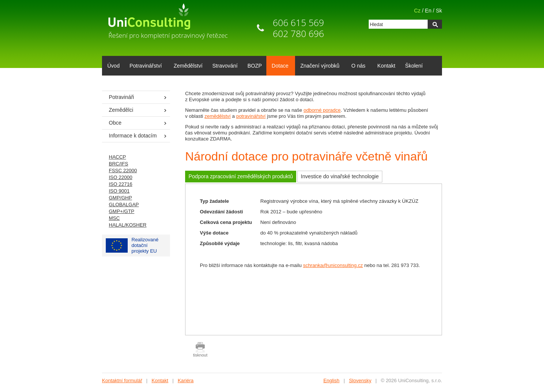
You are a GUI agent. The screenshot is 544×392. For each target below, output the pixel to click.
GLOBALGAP (124, 204)
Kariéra (185, 380)
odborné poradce (322, 110)
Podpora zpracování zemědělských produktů (241, 176)
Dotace (279, 66)
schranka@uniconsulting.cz (333, 265)
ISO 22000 (121, 177)
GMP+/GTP (122, 211)
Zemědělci (121, 110)
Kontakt (386, 66)
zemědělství (217, 116)
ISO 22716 (121, 184)
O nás (357, 66)
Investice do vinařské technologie (340, 176)
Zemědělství (188, 66)
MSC (114, 218)
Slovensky (360, 380)
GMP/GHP (120, 198)
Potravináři (121, 97)
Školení (414, 66)
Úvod (114, 66)
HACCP (117, 157)
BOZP (255, 66)
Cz (417, 11)
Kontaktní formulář (122, 380)
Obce (115, 123)
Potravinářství (144, 66)
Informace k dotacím (133, 136)
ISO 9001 (119, 191)
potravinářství (251, 116)
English (331, 380)
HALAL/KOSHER (128, 225)
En (428, 11)
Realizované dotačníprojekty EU (132, 245)
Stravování (225, 66)
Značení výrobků (319, 66)
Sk (439, 11)
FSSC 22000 (123, 171)
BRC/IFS (118, 164)
